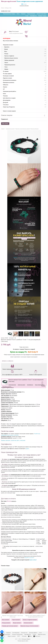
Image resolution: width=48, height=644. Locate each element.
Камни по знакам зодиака (9, 111)
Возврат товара (42, 16)
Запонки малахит (28, 623)
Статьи (34, 634)
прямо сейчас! (33, 560)
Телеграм (24, 636)
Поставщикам (16, 633)
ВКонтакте (37, 636)
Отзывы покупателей (17, 634)
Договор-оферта (33, 633)
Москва (25, 4)
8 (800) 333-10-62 (6, 11)
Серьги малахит (16, 620)
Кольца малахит (6, 623)
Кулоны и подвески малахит (30, 620)
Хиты (18, 14)
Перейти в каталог (29, 558)
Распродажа (7, 38)
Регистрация (15, 31)
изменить (14, 501)
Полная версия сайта (23, 641)
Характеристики (12, 385)
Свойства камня (21, 385)
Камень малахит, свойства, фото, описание (13, 440)
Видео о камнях (12, 636)
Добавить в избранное (8, 361)
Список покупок (7, 115)
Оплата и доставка (42, 14)
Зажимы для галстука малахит (10, 626)
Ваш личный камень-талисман (10, 41)
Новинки (23, 14)
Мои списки (5, 124)
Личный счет (24, 633)
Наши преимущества (40, 385)
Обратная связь (42, 634)
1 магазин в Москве (24, 6)
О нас (27, 16)
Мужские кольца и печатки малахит (30, 626)
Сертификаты (33, 16)
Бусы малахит (6, 620)
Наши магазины (31, 14)
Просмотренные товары (9, 14)
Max (30, 636)
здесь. (28, 449)
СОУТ (19, 636)
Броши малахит (17, 623)
